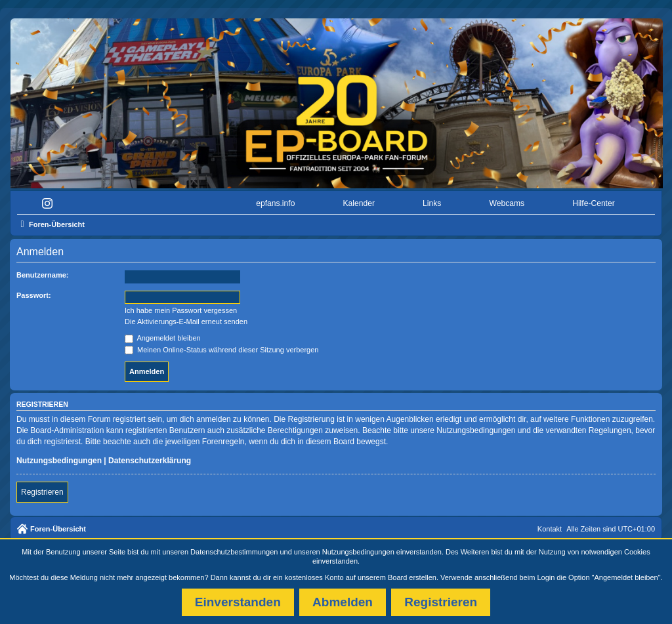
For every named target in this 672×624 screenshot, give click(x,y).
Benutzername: (42, 275)
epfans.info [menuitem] (275, 203)
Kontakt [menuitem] (550, 529)
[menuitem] (50, 204)
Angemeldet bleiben (163, 338)
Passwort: (34, 295)
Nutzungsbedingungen (358, 552)
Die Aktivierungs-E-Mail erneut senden (186, 322)
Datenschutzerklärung (150, 461)
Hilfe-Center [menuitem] (594, 203)
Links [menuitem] (432, 203)
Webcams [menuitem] (507, 203)
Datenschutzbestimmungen (234, 552)
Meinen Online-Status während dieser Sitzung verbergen (221, 350)
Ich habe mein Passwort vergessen (181, 310)
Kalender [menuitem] (359, 203)
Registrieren (42, 492)
